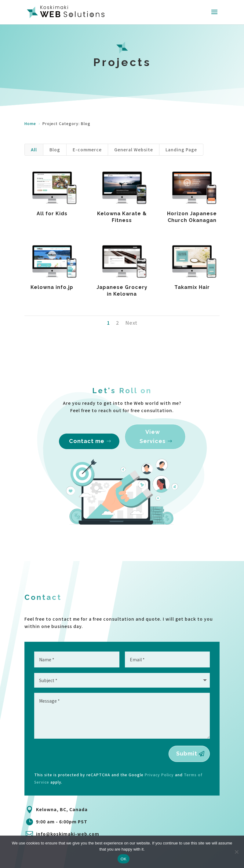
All (34, 150)
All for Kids (52, 214)
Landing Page (181, 150)
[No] (236, 852)
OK (124, 859)
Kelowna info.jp (52, 287)
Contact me (87, 445)
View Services (152, 442)
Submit (187, 753)
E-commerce (87, 150)
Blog (55, 150)
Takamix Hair (192, 287)
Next (131, 323)
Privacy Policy (159, 775)
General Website (134, 150)
